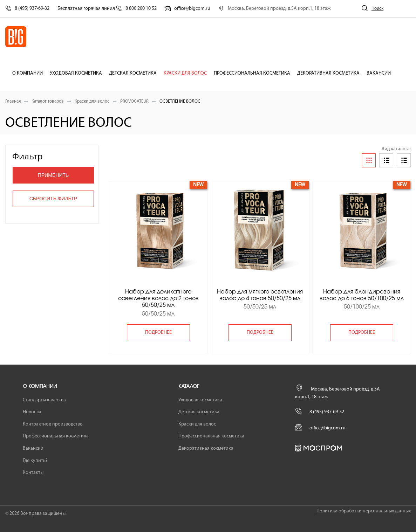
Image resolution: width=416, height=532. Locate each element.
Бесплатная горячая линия (107, 9)
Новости (32, 412)
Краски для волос (185, 74)
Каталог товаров (48, 101)
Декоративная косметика (328, 74)
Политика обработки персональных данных (364, 511)
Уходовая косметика (76, 74)
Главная (13, 101)
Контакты (33, 473)
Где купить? (35, 461)
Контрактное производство (53, 424)
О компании (28, 74)
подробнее (158, 333)
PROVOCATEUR (134, 101)
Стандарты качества (44, 400)
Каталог (189, 387)
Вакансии (379, 74)
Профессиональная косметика (252, 74)
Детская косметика (133, 74)
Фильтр (28, 156)
